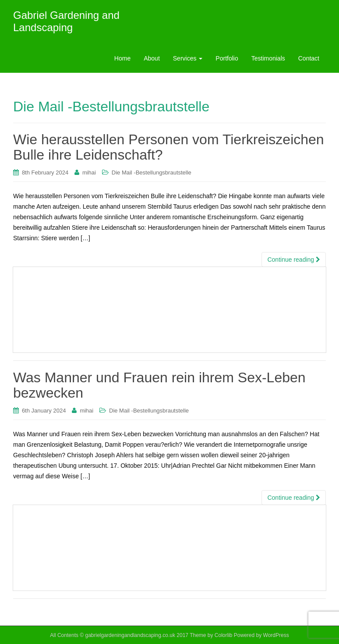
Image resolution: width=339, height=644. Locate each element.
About (152, 58)
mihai (89, 173)
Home (122, 58)
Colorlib (224, 635)
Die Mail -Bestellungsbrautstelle (152, 173)
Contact (309, 58)
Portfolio (227, 58)
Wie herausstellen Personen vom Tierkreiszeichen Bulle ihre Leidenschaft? (169, 147)
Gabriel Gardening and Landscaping (66, 21)
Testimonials (268, 58)
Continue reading (294, 260)
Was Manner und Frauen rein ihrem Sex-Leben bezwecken (159, 385)
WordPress (276, 635)
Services (188, 58)
